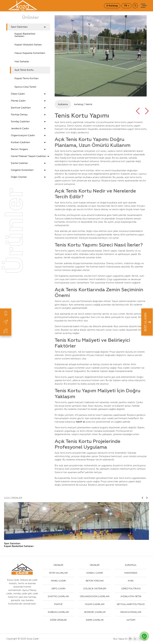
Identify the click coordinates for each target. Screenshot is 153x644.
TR (126, 6)
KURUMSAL (131, 565)
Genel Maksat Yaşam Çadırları (30, 156)
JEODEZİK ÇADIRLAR (95, 612)
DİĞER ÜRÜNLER (58, 620)
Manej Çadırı (28, 101)
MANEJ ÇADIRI (58, 581)
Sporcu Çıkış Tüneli (25, 87)
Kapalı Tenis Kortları (27, 79)
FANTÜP (58, 604)
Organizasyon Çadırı (28, 136)
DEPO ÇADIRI (58, 589)
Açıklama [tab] (63, 104)
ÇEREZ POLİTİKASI (131, 589)
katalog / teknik (83, 104)
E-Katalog (112, 6)
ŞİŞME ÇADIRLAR (95, 620)
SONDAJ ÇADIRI (95, 573)
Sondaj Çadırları (28, 122)
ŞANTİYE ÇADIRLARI (58, 597)
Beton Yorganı (28, 149)
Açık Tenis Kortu (24, 70)
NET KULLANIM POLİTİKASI (131, 604)
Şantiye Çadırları (28, 108)
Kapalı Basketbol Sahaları (25, 35)
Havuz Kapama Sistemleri (30, 53)
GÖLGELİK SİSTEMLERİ (95, 589)
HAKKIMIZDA (131, 573)
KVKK (131, 581)
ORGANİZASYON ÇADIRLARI (95, 597)
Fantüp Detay (28, 115)
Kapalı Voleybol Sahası (28, 45)
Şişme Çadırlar (28, 163)
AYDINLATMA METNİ (131, 597)
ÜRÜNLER (58, 565)
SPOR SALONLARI (58, 573)
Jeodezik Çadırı (28, 129)
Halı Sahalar (22, 62)
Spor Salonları (28, 27)
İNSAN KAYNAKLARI (131, 612)
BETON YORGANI (95, 581)
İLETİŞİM (131, 620)
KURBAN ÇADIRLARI (58, 612)
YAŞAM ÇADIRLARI (95, 604)
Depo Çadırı (28, 94)
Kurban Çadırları (28, 142)
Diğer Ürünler (28, 177)
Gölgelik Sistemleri (28, 170)
